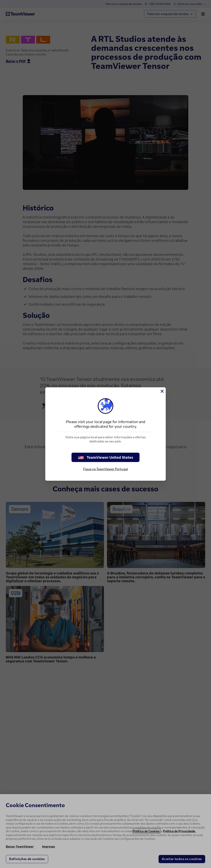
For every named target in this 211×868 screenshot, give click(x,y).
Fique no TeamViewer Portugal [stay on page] (105, 469)
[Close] (162, 391)
